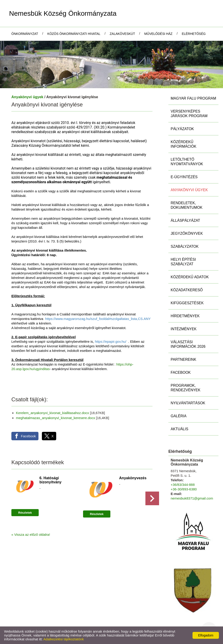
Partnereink (183, 359)
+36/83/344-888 (183, 485)
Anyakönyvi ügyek (27, 97)
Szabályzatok (185, 246)
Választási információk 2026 (188, 344)
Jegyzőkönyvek (187, 233)
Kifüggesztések (187, 303)
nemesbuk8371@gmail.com (192, 498)
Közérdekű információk (184, 144)
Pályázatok (182, 129)
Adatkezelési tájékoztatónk (64, 639)
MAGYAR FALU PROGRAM (193, 98)
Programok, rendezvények (186, 388)
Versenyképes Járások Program (189, 114)
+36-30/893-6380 (184, 489)
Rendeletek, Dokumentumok (187, 205)
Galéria (179, 416)
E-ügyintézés (184, 177)
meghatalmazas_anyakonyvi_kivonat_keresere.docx (56, 418)
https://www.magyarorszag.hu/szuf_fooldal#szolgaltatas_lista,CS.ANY (98, 319)
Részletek (25, 513)
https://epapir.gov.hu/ (111, 341)
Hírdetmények (185, 316)
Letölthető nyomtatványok (187, 162)
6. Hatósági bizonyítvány (50, 480)
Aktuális (179, 429)
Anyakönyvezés (133, 478)
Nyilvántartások (188, 403)
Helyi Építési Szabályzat (183, 262)
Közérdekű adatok (190, 277)
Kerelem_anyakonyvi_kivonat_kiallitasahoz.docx (52, 413)
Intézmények (184, 329)
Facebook (181, 372)
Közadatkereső (187, 290)
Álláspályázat (185, 220)
